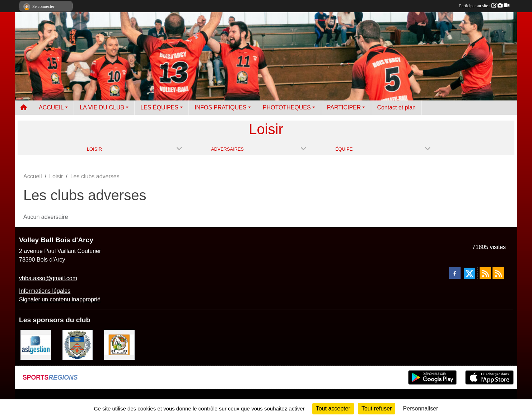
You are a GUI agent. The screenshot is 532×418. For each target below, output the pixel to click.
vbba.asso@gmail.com (48, 278)
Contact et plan (396, 107)
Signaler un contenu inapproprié (60, 299)
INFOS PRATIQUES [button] (221, 107)
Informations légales (45, 291)
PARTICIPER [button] (344, 107)
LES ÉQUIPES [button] (159, 107)
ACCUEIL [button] (51, 107)
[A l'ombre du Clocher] (119, 344)
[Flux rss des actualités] (485, 273)
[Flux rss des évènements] (498, 273)
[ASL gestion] (36, 344)
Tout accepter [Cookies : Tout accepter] (333, 408)
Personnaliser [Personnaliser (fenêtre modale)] (421, 408)
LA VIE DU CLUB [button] (102, 107)
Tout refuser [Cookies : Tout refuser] (377, 408)
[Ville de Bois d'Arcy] (78, 344)
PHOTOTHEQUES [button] (287, 107)
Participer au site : (484, 6)
